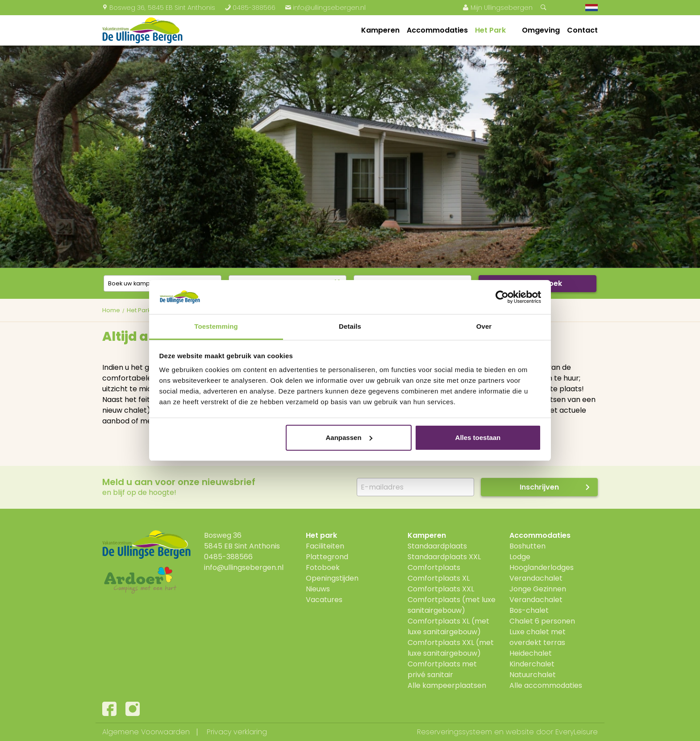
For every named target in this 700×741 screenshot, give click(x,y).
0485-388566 (250, 8)
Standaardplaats (437, 546)
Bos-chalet (529, 610)
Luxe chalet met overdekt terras (537, 637)
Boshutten (527, 546)
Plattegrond (327, 557)
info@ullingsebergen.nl (325, 8)
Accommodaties (437, 30)
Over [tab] (484, 326)
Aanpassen (349, 437)
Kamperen (380, 30)
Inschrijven (539, 487)
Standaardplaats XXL (444, 557)
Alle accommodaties (546, 685)
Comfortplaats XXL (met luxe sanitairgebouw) (451, 648)
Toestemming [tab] (216, 326)
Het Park (490, 30)
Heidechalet (531, 653)
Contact (582, 30)
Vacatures (324, 600)
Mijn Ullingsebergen (498, 8)
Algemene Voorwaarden (146, 732)
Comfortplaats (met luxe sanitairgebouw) (452, 605)
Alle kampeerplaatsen (447, 685)
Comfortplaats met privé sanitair (442, 669)
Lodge (520, 557)
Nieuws (318, 589)
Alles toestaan (478, 437)
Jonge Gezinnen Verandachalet (538, 594)
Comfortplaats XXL (441, 589)
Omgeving (541, 30)
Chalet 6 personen (542, 621)
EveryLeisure (577, 732)
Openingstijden (332, 578)
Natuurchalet (533, 675)
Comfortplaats (434, 567)
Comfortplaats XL (439, 578)
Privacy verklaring (237, 732)
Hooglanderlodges (542, 567)
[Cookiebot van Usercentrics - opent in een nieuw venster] (502, 297)
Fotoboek (323, 567)
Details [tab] (350, 326)
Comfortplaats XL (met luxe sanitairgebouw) (448, 626)
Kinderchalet (532, 664)
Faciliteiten (325, 546)
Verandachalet (536, 578)
